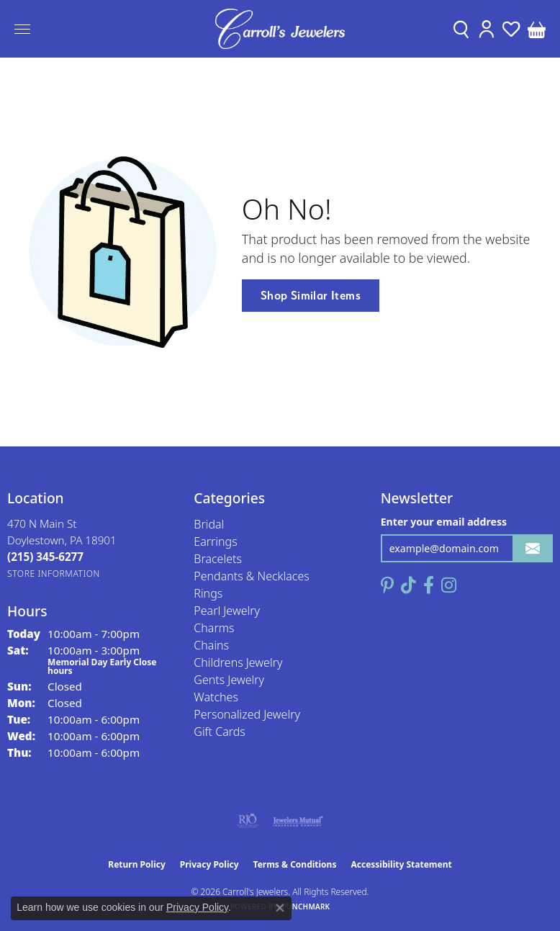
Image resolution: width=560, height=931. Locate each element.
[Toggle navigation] (22, 29)
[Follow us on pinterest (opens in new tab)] (387, 585)
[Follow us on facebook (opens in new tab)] (429, 585)
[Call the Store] (45, 557)
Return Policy (137, 864)
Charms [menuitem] (214, 628)
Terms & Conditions (295, 864)
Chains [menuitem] (211, 645)
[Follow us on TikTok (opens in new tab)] (408, 585)
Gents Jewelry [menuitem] (229, 680)
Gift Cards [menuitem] (219, 732)
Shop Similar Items (311, 295)
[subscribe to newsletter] (533, 548)
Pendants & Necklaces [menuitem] (251, 576)
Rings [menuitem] (208, 593)
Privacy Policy (209, 864)
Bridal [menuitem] (209, 524)
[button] (461, 29)
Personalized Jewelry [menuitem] (247, 714)
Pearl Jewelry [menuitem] (227, 611)
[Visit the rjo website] (248, 821)
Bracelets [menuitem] (218, 559)
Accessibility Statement (401, 864)
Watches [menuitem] (216, 697)
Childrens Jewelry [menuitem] (238, 662)
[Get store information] (54, 574)
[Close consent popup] (280, 908)
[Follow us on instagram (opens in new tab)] (449, 585)
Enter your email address (444, 522)
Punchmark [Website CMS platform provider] (306, 907)
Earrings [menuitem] (215, 541)
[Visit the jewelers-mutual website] (298, 821)
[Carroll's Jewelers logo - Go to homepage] (280, 29)
